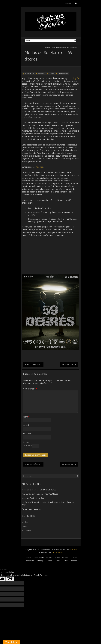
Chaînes (65, 561)
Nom (26, 417)
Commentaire (30, 389)
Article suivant (69, 364)
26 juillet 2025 (30, 74)
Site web (27, 434)
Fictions (75, 558)
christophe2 (41, 74)
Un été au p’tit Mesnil (62, 558)
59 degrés (74, 78)
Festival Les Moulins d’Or (43, 558)
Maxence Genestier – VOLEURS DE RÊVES (39, 490)
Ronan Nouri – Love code (32, 509)
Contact (57, 561)
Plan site (74, 561)
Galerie (49, 561)
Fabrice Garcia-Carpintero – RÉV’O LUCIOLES (40, 494)
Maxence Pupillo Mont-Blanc (34, 498)
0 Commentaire (63, 74)
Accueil (48, 47)
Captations (30, 561)
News (53, 47)
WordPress (73, 550)
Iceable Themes (57, 552)
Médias (25, 522)
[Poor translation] (10, 579)
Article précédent (33, 364)
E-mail (27, 425)
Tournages (26, 530)
